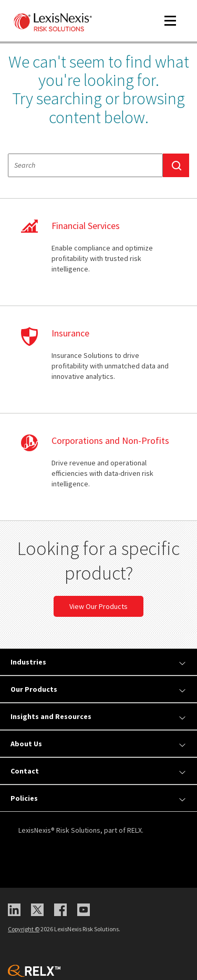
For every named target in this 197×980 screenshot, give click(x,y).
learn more (98, 252)
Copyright (24, 929)
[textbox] (85, 165)
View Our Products (98, 606)
